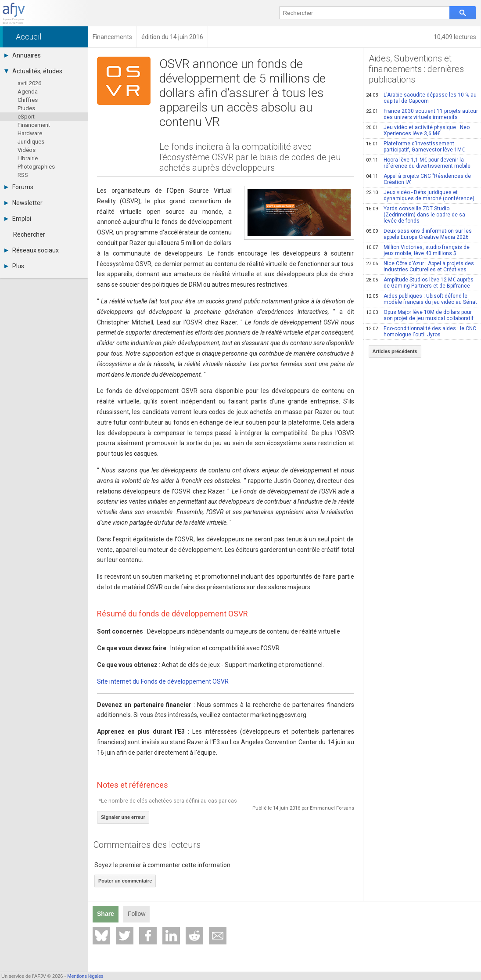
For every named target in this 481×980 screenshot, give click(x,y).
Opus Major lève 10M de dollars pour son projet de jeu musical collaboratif (420, 315)
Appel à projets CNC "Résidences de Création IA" (418, 179)
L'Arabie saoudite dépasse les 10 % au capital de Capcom (421, 98)
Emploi (18, 219)
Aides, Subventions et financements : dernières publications (416, 69)
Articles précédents (395, 351)
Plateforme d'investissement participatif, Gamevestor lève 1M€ (415, 147)
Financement (34, 125)
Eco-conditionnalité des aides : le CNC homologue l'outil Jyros (421, 331)
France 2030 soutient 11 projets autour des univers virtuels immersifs (422, 114)
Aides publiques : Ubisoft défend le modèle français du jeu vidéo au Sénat (422, 299)
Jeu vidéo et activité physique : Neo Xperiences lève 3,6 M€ (418, 130)
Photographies (36, 167)
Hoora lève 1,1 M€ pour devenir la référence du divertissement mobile (418, 163)
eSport (26, 117)
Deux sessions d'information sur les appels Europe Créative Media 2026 (419, 234)
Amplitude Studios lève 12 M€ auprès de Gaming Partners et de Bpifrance (420, 283)
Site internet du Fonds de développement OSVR (163, 681)
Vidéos (27, 150)
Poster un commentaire (125, 881)
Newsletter (23, 203)
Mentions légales (85, 976)
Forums (19, 187)
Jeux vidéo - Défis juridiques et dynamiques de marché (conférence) (420, 195)
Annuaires (23, 55)
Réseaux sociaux (32, 250)
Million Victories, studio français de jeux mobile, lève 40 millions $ (418, 250)
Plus (14, 266)
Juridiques (31, 142)
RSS (23, 175)
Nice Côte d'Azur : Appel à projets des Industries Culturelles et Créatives (420, 267)
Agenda (28, 92)
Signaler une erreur (123, 817)
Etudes (26, 108)
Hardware (30, 133)
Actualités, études (33, 71)
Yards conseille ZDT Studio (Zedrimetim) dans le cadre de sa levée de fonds (416, 215)
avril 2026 (29, 83)
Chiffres (28, 100)
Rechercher (29, 234)
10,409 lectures (455, 37)
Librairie (28, 158)
